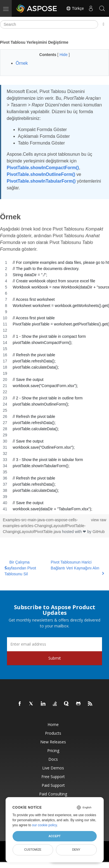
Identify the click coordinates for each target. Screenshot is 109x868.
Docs (53, 759)
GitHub (99, 532)
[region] (54, 386)
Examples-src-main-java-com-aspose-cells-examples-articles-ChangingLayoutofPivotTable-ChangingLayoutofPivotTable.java (44, 526)
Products (53, 733)
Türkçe (75, 8)
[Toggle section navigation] (104, 24)
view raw (99, 520)
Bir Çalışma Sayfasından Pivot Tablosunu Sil (20, 568)
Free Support (53, 777)
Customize (33, 850)
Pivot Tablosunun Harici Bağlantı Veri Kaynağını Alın (78, 567)
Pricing (53, 751)
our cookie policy (45, 825)
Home (53, 724)
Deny (76, 850)
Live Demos (53, 768)
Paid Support (53, 785)
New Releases (53, 742)
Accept (54, 836)
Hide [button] (64, 55)
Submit (55, 658)
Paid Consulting (53, 794)
